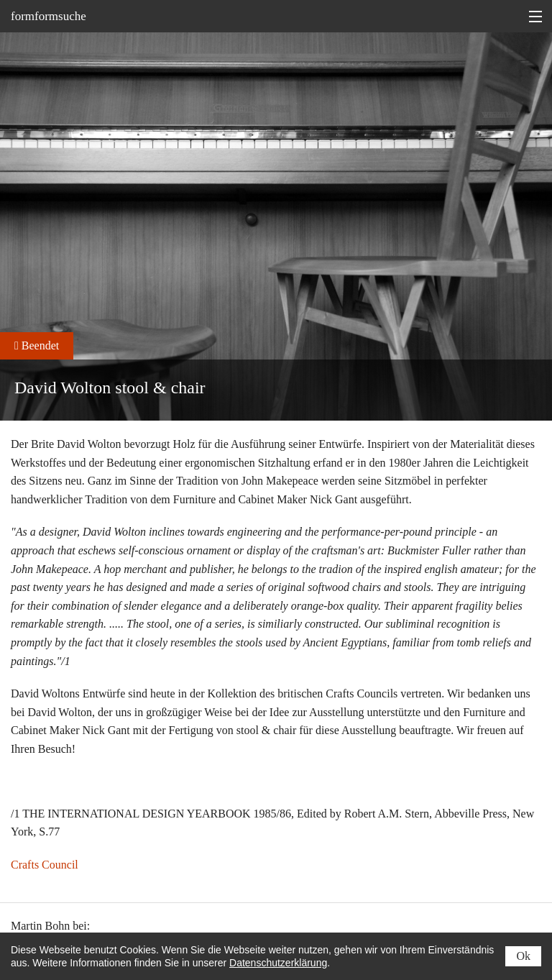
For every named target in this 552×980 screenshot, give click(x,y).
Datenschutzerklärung (278, 963)
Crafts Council (45, 865)
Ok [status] (523, 956)
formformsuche (49, 16)
